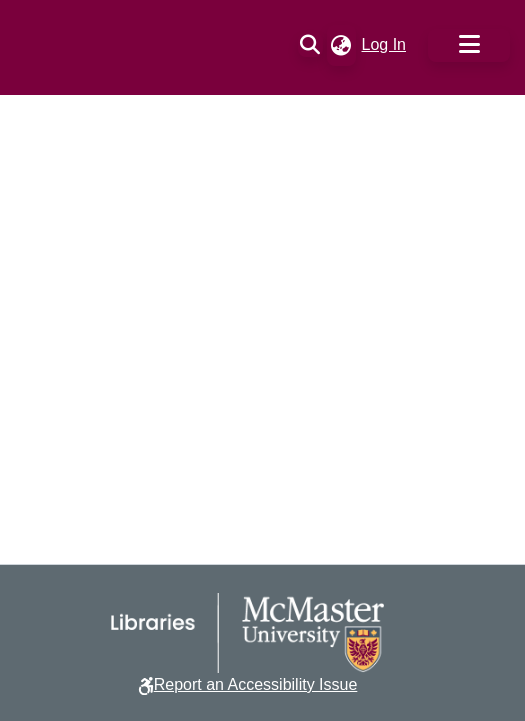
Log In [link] (385, 44)
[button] (310, 45)
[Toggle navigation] (469, 45)
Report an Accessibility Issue (256, 684)
